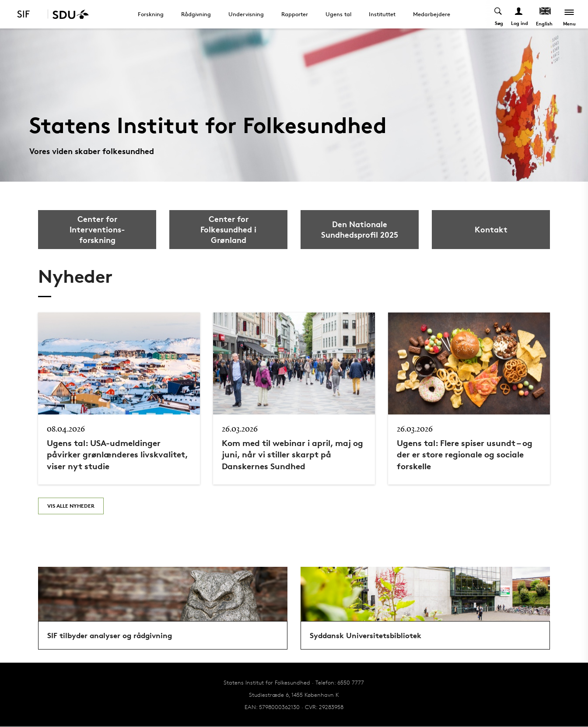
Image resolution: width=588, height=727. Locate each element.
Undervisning (246, 14)
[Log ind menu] (519, 14)
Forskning (151, 14)
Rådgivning (196, 14)
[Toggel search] (499, 14)
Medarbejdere (432, 14)
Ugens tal (338, 14)
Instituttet (382, 14)
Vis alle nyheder (71, 506)
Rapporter (295, 14)
